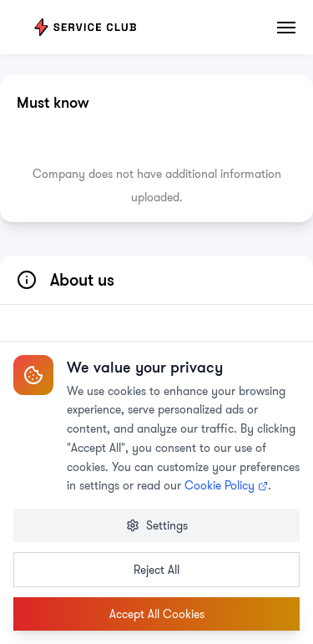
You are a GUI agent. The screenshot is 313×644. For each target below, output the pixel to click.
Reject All (156, 570)
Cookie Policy (226, 485)
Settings (157, 525)
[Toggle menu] (287, 28)
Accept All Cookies (157, 614)
